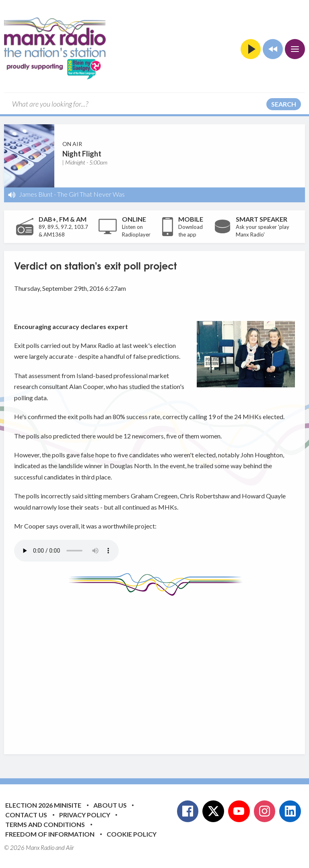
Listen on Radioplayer (136, 231)
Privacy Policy (85, 815)
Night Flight (82, 154)
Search (284, 104)
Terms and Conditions (45, 824)
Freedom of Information (50, 834)
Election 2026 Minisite (43, 805)
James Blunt (36, 194)
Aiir (70, 847)
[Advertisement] (162, 669)
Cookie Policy (132, 834)
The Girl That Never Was (91, 194)
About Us (110, 805)
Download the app (191, 231)
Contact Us (26, 815)
